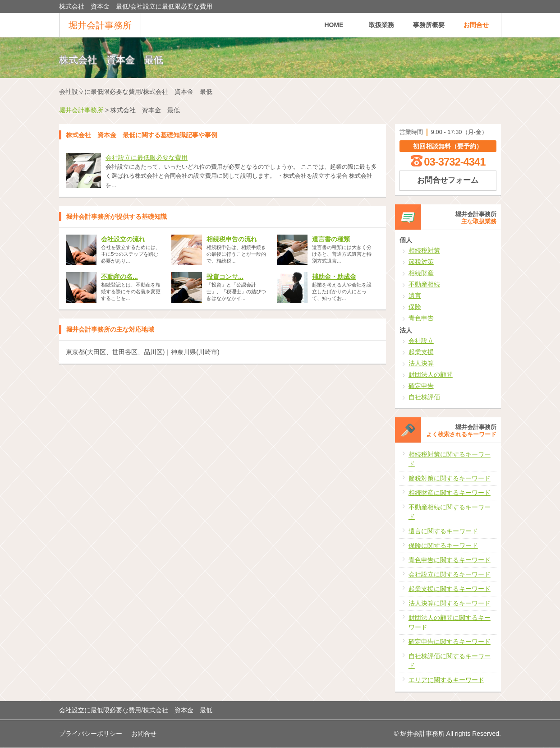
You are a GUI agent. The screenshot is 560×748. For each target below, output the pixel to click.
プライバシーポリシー (91, 734)
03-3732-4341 (454, 162)
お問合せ (476, 25)
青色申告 (421, 318)
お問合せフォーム (448, 180)
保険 (415, 307)
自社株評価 (424, 397)
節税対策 (421, 262)
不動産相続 (424, 284)
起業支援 (421, 352)
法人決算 (421, 363)
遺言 (415, 296)
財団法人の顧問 (431, 374)
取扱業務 (381, 25)
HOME (334, 25)
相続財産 (421, 273)
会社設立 (421, 341)
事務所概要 (429, 25)
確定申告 (421, 386)
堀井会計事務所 (100, 25)
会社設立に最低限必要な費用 (147, 157)
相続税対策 (424, 250)
